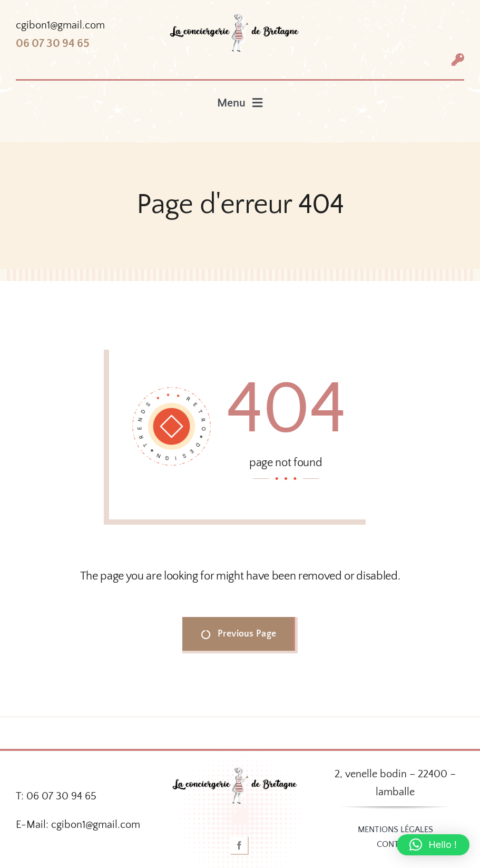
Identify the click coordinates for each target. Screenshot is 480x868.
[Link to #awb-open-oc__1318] (458, 60)
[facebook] (240, 846)
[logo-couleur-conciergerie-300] (240, 18)
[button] (433, 845)
